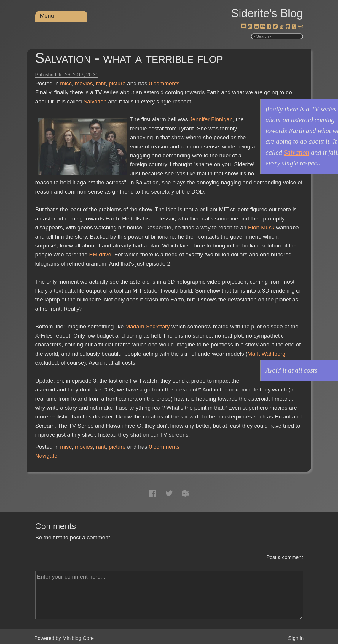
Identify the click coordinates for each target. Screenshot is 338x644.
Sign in (296, 638)
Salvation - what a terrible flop (129, 58)
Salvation (95, 102)
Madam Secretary (148, 326)
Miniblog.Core (78, 638)
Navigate (46, 456)
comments (164, 83)
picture (117, 83)
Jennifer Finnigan (211, 119)
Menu (47, 16)
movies (84, 83)
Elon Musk (261, 227)
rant (101, 83)
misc (66, 83)
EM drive (100, 254)
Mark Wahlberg (267, 354)
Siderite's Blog (267, 13)
